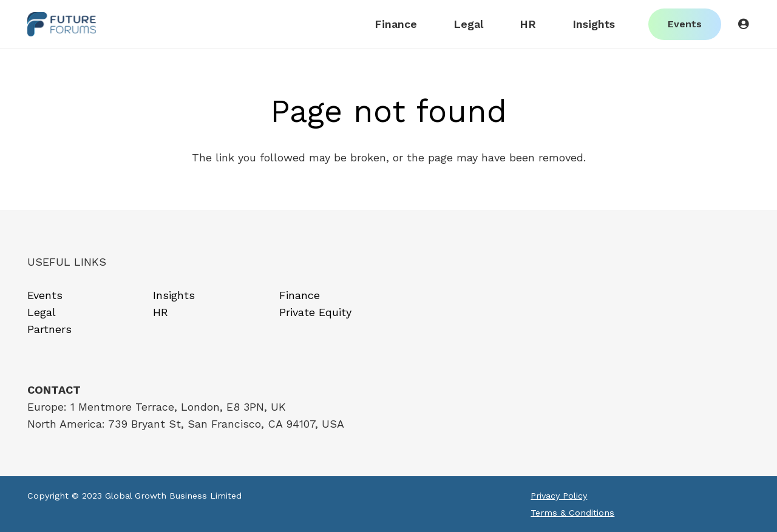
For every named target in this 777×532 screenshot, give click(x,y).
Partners (49, 329)
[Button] (743, 24)
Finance (300, 295)
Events (45, 295)
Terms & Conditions (572, 513)
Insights (174, 295)
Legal (42, 312)
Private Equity (315, 312)
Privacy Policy (559, 496)
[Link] (62, 24)
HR (161, 312)
